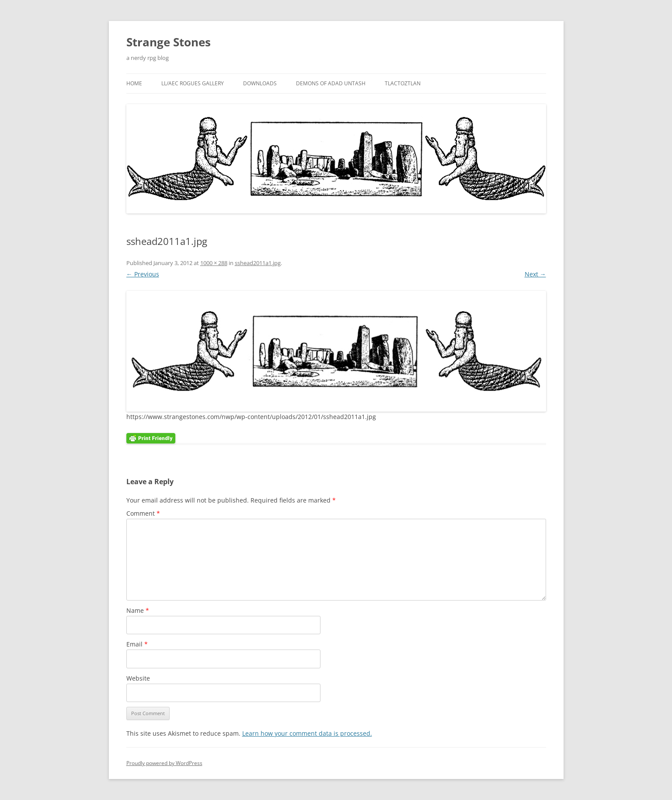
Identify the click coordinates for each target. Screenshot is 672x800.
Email (137, 644)
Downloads (260, 83)
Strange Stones (169, 42)
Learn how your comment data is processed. (307, 733)
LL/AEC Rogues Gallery (193, 83)
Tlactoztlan (403, 83)
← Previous (143, 274)
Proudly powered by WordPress (164, 763)
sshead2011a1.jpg (258, 263)
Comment (143, 513)
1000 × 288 (214, 263)
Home (134, 83)
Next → (535, 274)
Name (138, 610)
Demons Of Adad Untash (331, 83)
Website (138, 678)
